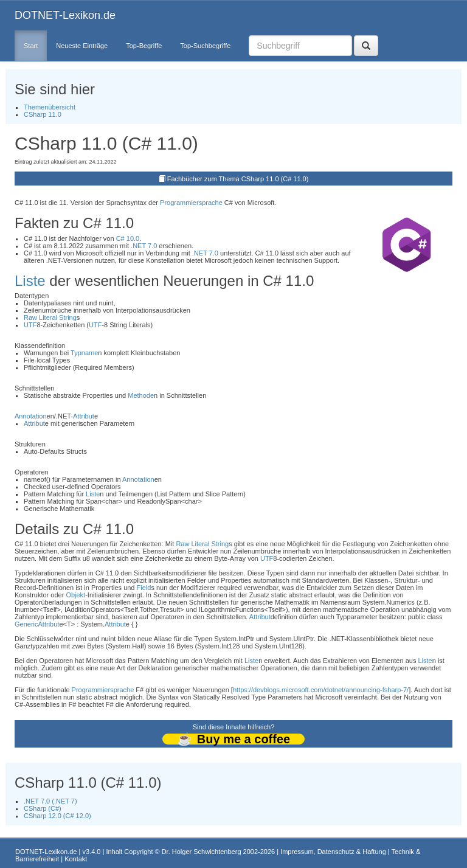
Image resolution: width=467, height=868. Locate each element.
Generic (26, 624)
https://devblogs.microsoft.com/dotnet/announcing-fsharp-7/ (321, 690)
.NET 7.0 (144, 246)
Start (31, 46)
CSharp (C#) (43, 808)
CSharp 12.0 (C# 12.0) (57, 816)
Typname (84, 353)
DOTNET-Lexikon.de (65, 15)
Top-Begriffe (144, 46)
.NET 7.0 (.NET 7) (50, 801)
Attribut (84, 416)
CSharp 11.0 (43, 114)
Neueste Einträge (82, 46)
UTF (30, 325)
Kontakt (76, 859)
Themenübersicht (50, 107)
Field (144, 588)
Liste (30, 281)
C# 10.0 (128, 238)
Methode (141, 395)
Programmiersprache (191, 203)
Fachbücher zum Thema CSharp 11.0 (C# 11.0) (238, 179)
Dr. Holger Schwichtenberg (202, 852)
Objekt (75, 595)
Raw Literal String (50, 318)
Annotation (31, 416)
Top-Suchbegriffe (205, 46)
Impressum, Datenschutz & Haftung (333, 852)
